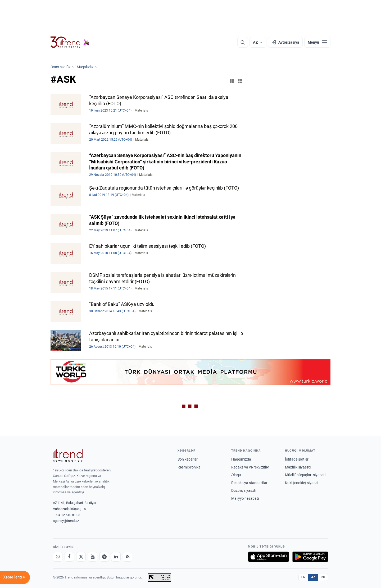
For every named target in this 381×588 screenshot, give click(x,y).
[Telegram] (104, 557)
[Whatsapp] (58, 557)
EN (303, 577)
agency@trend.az (66, 521)
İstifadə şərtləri (297, 459)
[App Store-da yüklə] (269, 557)
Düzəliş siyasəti (244, 490)
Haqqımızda (241, 459)
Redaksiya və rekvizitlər (250, 467)
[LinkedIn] (116, 557)
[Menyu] (317, 42)
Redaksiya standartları (250, 483)
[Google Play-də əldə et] (310, 557)
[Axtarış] (243, 42)
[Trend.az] (70, 42)
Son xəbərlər (188, 459)
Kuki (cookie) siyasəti (302, 483)
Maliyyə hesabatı (245, 498)
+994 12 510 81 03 (67, 515)
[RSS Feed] (128, 557)
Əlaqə (236, 475)
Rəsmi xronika (189, 467)
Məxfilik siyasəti (298, 467)
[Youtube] (93, 557)
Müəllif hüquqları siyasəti (305, 475)
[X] (81, 557)
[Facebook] (69, 557)
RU (323, 577)
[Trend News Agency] (68, 456)
